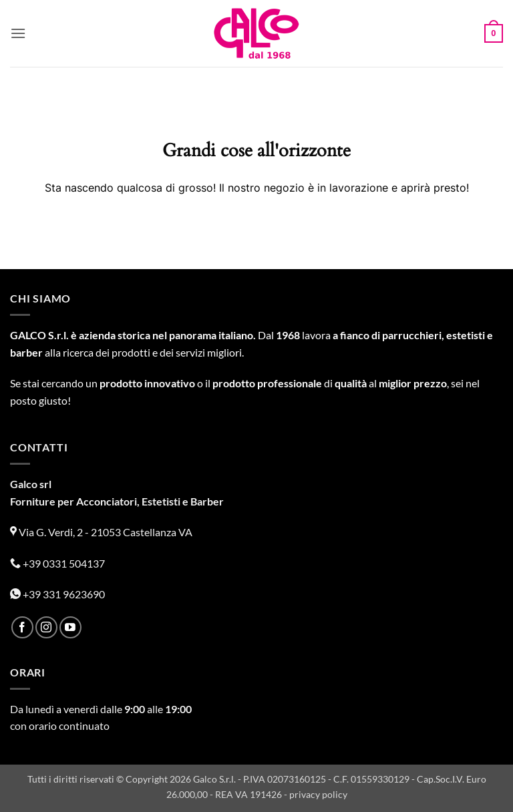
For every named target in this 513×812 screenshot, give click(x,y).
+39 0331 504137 (57, 563)
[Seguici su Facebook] (22, 627)
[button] (18, 33)
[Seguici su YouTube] (70, 627)
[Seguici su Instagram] (46, 627)
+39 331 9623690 (57, 594)
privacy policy (318, 794)
